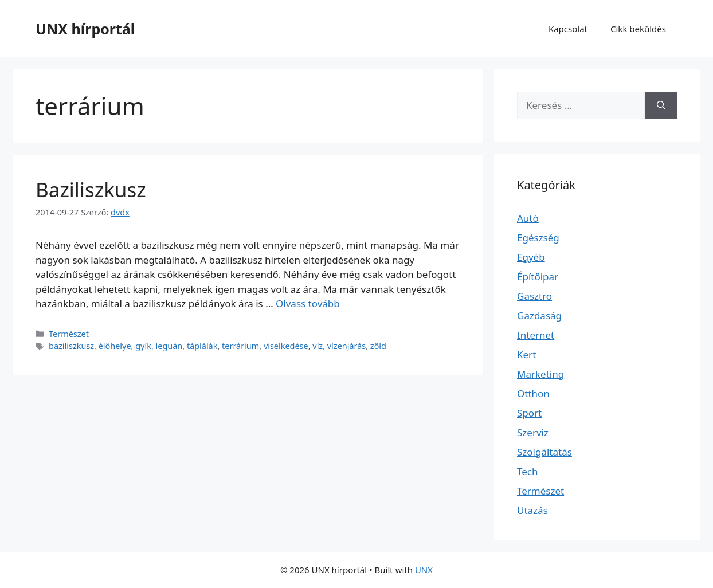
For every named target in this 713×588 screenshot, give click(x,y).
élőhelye (115, 346)
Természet (69, 334)
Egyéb (531, 257)
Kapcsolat (568, 29)
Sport (529, 413)
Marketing (540, 374)
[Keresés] (661, 105)
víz (318, 346)
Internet (536, 335)
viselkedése (286, 346)
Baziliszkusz (91, 189)
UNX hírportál (85, 29)
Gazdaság (539, 315)
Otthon (533, 393)
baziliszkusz (71, 346)
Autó (528, 218)
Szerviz (533, 432)
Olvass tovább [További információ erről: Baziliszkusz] (308, 303)
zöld (378, 346)
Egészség (538, 238)
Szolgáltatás (544, 452)
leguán (169, 346)
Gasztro (534, 296)
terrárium (240, 346)
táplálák (202, 346)
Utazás (532, 510)
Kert (526, 354)
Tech (528, 471)
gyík (143, 346)
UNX (424, 570)
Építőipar (538, 277)
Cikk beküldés (638, 29)
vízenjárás (346, 346)
